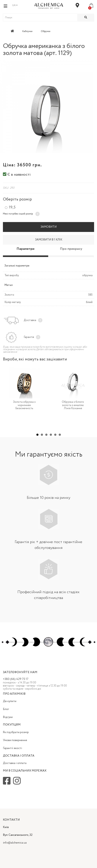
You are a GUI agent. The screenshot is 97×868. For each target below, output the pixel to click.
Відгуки (8, 717)
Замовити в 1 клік (49, 240)
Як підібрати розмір (16, 732)
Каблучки (27, 31)
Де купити (10, 701)
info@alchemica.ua (15, 843)
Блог (6, 709)
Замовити (48, 227)
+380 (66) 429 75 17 (16, 679)
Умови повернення (15, 740)
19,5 (12, 207)
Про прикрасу (71, 249)
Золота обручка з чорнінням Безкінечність (24, 405)
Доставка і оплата (15, 763)
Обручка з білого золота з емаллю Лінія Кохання (73, 405)
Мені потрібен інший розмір (18, 214)
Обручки (46, 31)
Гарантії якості (12, 748)
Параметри (25, 249)
